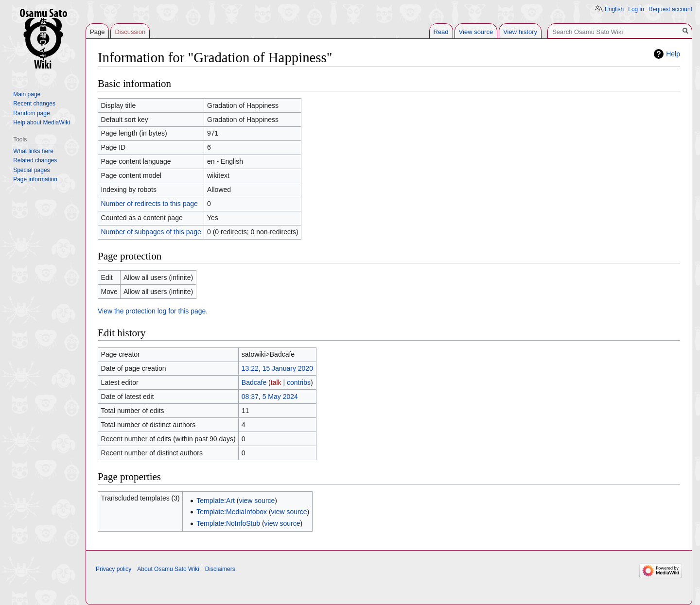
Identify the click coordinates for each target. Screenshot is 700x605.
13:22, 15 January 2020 (277, 368)
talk (276, 382)
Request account (670, 9)
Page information (35, 179)
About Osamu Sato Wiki (168, 569)
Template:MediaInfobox (232, 512)
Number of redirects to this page (149, 204)
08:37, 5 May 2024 (270, 397)
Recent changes (34, 104)
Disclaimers (220, 569)
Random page (31, 113)
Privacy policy (114, 569)
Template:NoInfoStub (228, 523)
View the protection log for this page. (153, 311)
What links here (33, 151)
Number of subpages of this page (151, 232)
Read (441, 32)
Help (673, 54)
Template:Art (216, 501)
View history (520, 32)
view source (257, 501)
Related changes (35, 160)
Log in (636, 9)
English (614, 9)
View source (476, 32)
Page (97, 32)
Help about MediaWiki (42, 122)
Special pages (31, 170)
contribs (299, 382)
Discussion (130, 32)
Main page (27, 94)
